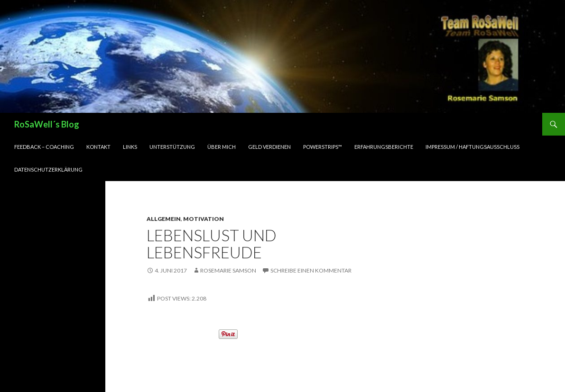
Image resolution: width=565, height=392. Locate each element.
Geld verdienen (279, 147)
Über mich (228, 147)
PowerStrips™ (336, 147)
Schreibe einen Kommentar (320, 271)
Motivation (201, 219)
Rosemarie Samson (232, 271)
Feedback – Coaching (45, 147)
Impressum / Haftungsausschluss (496, 147)
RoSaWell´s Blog (48, 124)
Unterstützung (177, 147)
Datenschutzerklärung (50, 170)
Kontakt (101, 147)
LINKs (134, 147)
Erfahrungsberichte (402, 147)
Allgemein (163, 219)
